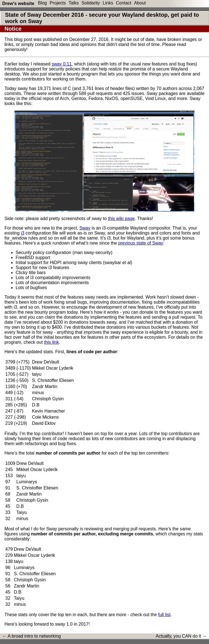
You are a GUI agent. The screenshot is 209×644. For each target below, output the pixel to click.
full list (164, 615)
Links (108, 3)
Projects (58, 3)
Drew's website (18, 3)
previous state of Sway (141, 243)
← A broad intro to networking (32, 636)
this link (51, 342)
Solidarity (91, 3)
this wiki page (121, 219)
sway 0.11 (62, 64)
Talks (74, 3)
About (140, 3)
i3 (23, 233)
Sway (85, 228)
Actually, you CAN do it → (181, 636)
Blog (42, 3)
